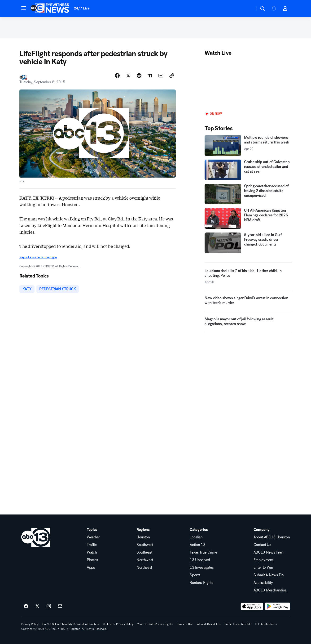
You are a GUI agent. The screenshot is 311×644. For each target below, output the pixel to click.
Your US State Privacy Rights (155, 624)
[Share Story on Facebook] (117, 76)
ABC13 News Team (269, 552)
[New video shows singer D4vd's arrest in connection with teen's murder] (248, 302)
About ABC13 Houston (272, 537)
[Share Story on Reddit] (139, 76)
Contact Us (262, 545)
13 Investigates (201, 568)
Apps (91, 568)
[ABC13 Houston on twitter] (37, 606)
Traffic (92, 545)
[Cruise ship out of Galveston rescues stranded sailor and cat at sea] (248, 170)
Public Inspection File (238, 624)
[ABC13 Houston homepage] (50, 9)
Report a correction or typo (38, 257)
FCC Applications (266, 624)
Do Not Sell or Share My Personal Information (71, 624)
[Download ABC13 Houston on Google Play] (278, 606)
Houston (143, 537)
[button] (24, 8)
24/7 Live (82, 8)
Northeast (144, 568)
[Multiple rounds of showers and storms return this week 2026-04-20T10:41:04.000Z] (248, 145)
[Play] (248, 84)
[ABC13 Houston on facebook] (26, 606)
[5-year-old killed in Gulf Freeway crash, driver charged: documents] (248, 243)
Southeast (144, 552)
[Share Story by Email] (161, 76)
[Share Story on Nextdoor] (150, 76)
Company (261, 530)
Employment (263, 560)
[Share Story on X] (128, 76)
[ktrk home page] (36, 537)
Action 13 (197, 545)
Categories (199, 530)
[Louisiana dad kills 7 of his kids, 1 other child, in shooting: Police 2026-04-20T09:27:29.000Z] (248, 276)
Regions (143, 530)
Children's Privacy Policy (118, 624)
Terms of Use (185, 624)
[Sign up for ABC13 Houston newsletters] (60, 606)
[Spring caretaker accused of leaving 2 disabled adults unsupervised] (248, 194)
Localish (196, 537)
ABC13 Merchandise (270, 590)
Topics (92, 530)
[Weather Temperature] (248, 9)
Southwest (145, 545)
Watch (92, 552)
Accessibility (263, 583)
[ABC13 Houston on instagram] (49, 606)
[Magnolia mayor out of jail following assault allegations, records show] (248, 323)
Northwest (145, 560)
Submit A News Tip (269, 575)
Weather (93, 537)
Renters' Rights (201, 583)
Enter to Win (263, 568)
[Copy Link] (172, 76)
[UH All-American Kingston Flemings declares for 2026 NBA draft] (248, 218)
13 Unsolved (200, 560)
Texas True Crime (203, 552)
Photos (92, 560)
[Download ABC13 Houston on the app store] (252, 606)
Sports (195, 575)
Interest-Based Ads (209, 624)
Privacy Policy (30, 624)
